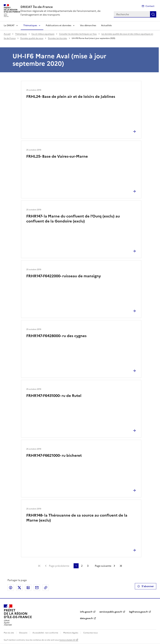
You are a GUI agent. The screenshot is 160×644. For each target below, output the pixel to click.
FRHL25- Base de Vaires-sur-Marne (57, 156)
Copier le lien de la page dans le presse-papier (46, 588)
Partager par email (37, 588)
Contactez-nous (90, 633)
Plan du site (9, 633)
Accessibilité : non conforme (45, 633)
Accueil (7, 34)
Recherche (153, 14)
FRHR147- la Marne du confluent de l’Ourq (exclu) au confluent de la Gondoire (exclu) (73, 219)
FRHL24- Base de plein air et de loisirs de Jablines (71, 97)
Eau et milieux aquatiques (43, 34)
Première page (39, 566)
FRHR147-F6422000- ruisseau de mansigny (64, 276)
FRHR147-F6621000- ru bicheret (54, 456)
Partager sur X (19, 588)
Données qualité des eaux (32, 38)
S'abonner (146, 586)
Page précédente (59, 566)
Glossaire (23, 633)
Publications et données (59, 25)
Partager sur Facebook (11, 588)
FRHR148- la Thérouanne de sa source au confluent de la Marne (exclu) (77, 518)
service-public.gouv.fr (111, 612)
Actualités (106, 25)
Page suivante (103, 566)
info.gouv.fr (86, 612)
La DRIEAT (9, 25)
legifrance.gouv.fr (139, 612)
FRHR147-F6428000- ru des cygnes (56, 336)
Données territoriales (57, 38)
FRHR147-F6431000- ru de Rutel (54, 396)
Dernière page (121, 566)
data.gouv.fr (86, 618)
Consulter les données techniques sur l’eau (78, 34)
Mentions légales (71, 633)
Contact (150, 6)
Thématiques (30, 25)
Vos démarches (88, 25)
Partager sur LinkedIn (28, 588)
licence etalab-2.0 (67, 640)
